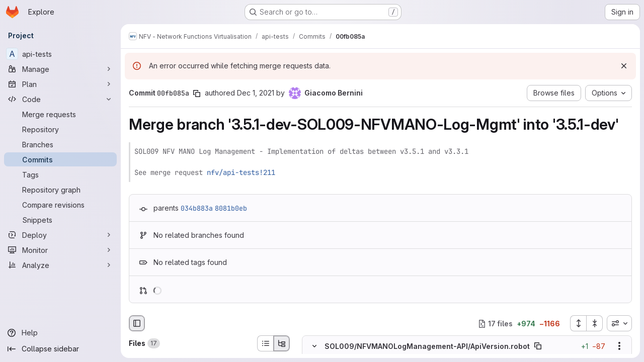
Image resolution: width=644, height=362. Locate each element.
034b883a (197, 208)
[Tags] (60, 174)
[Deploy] (60, 235)
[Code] (60, 99)
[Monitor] (60, 250)
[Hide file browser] (137, 323)
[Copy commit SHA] (197, 94)
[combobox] (619, 323)
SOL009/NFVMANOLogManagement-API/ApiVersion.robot (427, 346)
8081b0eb (231, 208)
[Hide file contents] (314, 346)
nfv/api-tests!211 (241, 172)
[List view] (265, 343)
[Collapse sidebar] (60, 349)
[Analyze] (60, 265)
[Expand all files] (578, 323)
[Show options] (619, 346)
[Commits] (60, 159)
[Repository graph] (60, 190)
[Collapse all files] (595, 323)
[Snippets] (60, 220)
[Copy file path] (538, 346)
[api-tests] (60, 54)
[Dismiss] (624, 66)
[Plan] (60, 84)
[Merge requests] (60, 114)
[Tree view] (282, 343)
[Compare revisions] (60, 205)
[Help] (60, 333)
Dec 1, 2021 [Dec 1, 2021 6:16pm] (256, 93)
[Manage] (60, 69)
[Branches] (60, 144)
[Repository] (60, 129)
